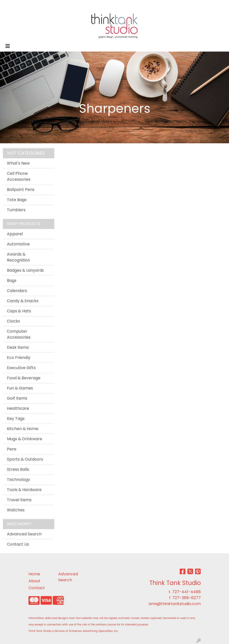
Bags (12, 280)
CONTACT (99, 5)
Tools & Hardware (24, 490)
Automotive (18, 244)
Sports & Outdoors (25, 459)
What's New (18, 163)
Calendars (17, 291)
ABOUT (41, 5)
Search (174, 5)
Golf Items (17, 398)
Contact (37, 588)
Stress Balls (18, 469)
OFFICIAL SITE (18, 5)
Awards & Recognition (18, 257)
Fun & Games (20, 388)
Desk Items (18, 347)
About (34, 581)
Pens (12, 449)
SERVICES (68, 5)
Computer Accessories (19, 334)
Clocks (13, 321)
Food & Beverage (24, 378)
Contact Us (18, 544)
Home (34, 574)
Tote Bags (17, 200)
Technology (18, 480)
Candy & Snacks (23, 301)
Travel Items (19, 500)
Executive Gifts (21, 368)
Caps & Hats (19, 311)
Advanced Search (24, 534)
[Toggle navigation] (8, 46)
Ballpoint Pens (21, 190)
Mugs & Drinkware (25, 439)
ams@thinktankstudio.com (175, 604)
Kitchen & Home (23, 429)
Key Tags (16, 419)
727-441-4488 (186, 592)
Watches (16, 510)
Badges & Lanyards (25, 270)
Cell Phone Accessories (19, 176)
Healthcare (18, 408)
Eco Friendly (19, 358)
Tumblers (16, 210)
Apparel (15, 234)
